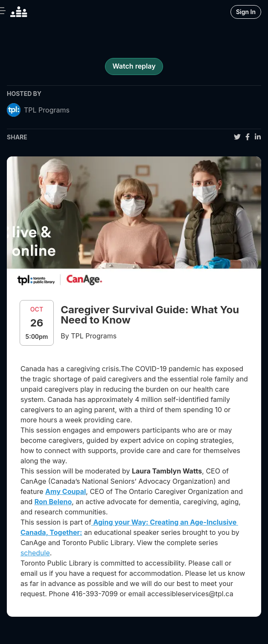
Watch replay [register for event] (134, 66)
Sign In (246, 12)
